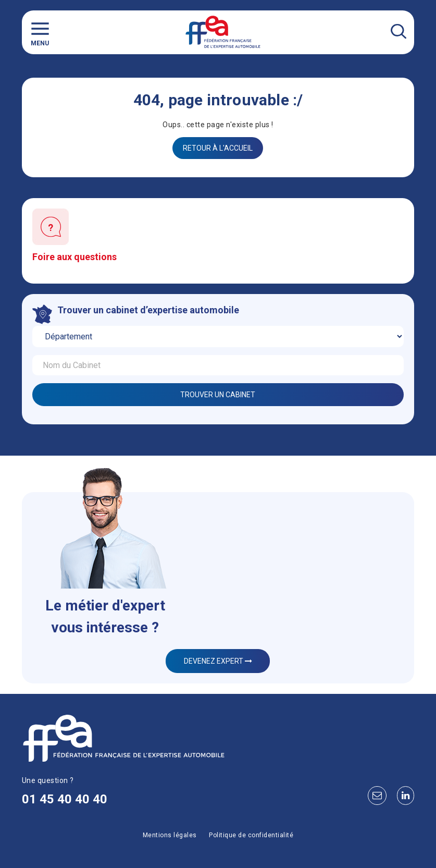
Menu (40, 32)
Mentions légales (170, 835)
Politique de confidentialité (251, 835)
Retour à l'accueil (218, 148)
